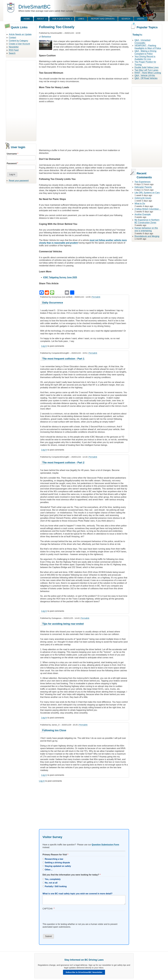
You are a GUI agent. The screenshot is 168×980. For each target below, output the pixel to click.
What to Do (140, 204)
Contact (12, 38)
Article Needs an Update (20, 34)
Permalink (96, 297)
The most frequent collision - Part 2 (63, 462)
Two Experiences (143, 182)
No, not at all (51, 883)
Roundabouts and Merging (147, 236)
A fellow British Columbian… (148, 209)
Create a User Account (19, 44)
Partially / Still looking (56, 886)
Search (12, 53)
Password (12, 163)
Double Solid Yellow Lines (147, 67)
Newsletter (14, 47)
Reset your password (19, 181)
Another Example (143, 214)
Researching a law (54, 859)
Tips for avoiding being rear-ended (63, 624)
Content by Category (18, 41)
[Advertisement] (21, 100)
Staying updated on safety (58, 866)
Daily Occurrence (53, 303)
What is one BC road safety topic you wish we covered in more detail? (78, 894)
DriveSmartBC (34, 7)
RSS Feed (14, 50)
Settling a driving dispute (57, 863)
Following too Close (54, 730)
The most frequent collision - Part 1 (63, 359)
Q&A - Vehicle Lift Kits (145, 76)
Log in (44, 346)
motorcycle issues (143, 198)
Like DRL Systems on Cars (147, 193)
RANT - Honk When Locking (148, 73)
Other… (49, 870)
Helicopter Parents (143, 187)
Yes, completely (53, 879)
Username (12, 154)
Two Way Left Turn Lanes (146, 70)
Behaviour (46, 37)
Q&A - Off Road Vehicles (146, 78)
